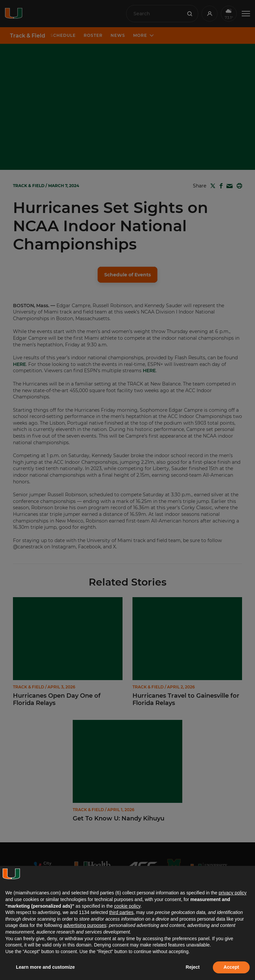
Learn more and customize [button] (45, 967)
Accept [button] (231, 967)
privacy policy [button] (232, 893)
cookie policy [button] (127, 906)
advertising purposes (85, 925)
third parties (121, 912)
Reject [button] (193, 967)
